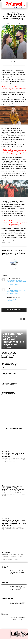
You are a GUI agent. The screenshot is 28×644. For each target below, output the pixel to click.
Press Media (6, 641)
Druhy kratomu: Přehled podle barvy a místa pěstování (9, 384)
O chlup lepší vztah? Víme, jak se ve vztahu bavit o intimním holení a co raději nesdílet (13, 339)
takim (10, 24)
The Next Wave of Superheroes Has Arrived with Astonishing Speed (18, 604)
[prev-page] (21, 319)
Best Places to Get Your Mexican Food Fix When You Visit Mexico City (7, 253)
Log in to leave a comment (13, 285)
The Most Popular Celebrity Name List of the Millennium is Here (20, 253)
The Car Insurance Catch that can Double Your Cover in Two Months (17, 572)
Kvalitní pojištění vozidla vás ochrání (13, 555)
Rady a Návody (14, 12)
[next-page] (24, 319)
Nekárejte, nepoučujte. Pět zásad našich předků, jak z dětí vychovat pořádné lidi (17, 588)
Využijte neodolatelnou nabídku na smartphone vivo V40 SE (9, 394)
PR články (19, 641)
